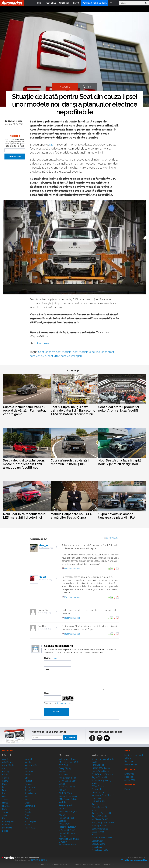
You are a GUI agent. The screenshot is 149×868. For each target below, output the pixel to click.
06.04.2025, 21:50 (46, 629)
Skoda (27, 800)
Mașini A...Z (30, 828)
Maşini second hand (134, 755)
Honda (5, 803)
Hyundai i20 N (98, 801)
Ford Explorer (98, 765)
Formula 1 (129, 789)
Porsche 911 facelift (68, 827)
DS (4, 787)
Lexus (5, 831)
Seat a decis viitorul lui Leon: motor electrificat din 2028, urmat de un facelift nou (24, 464)
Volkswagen (30, 821)
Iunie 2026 (129, 774)
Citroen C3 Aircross (68, 796)
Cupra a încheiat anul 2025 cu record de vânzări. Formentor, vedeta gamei (24, 411)
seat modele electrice (86, 352)
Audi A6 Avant (66, 793)
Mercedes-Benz (32, 765)
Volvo (27, 825)
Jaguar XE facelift (100, 816)
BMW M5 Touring (67, 787)
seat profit (108, 352)
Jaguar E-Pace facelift (102, 813)
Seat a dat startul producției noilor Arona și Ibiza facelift (119, 409)
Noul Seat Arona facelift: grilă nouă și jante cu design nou (120, 462)
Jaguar (5, 812)
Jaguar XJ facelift (100, 777)
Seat (41, 352)
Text (47, 670)
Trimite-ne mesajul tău (134, 860)
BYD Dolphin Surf (67, 830)
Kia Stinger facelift (100, 819)
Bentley (6, 772)
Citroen (5, 778)
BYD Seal (63, 765)
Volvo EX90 (64, 824)
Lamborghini (8, 821)
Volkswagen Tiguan (68, 759)
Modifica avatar (36, 649)
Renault (28, 790)
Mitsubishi (29, 772)
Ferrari (5, 790)
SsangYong (30, 806)
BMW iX (96, 835)
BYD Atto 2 (64, 775)
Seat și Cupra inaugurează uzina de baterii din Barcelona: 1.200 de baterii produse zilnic (73, 411)
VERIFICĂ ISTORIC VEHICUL (95, 3)
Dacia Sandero (98, 844)
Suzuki (28, 812)
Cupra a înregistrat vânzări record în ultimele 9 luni (70, 462)
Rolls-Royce (30, 793)
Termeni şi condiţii (39, 860)
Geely (5, 800)
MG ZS (62, 815)
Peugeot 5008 (65, 805)
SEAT (52, 145)
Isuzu (5, 809)
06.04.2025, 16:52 (46, 613)
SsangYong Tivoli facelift (103, 823)
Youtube (107, 738)
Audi (4, 768)
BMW (5, 775)
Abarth (5, 759)
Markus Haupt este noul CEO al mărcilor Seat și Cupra (71, 516)
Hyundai (6, 806)
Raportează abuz (72, 569)
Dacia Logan (97, 847)
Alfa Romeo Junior (67, 845)
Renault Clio (65, 772)
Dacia (5, 784)
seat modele (64, 352)
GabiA (43, 577)
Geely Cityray (65, 768)
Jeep (4, 815)
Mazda (28, 762)
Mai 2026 (129, 777)
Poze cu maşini (131, 765)
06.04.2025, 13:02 (47, 548)
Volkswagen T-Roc (68, 778)
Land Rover (7, 825)
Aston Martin (8, 765)
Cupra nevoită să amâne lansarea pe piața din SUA (117, 516)
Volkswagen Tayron (68, 812)
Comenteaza (112, 538)
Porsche (28, 784)
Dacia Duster (98, 841)
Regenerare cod (64, 703)
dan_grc (44, 545)
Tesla (27, 815)
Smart (27, 803)
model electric (81, 149)
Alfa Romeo (8, 762)
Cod (46, 693)
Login (111, 3)
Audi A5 (63, 802)
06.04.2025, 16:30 (47, 580)
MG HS (62, 809)
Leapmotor (7, 828)
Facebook (92, 738)
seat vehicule (38, 356)
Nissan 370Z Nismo (101, 768)
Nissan (28, 775)
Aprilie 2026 (130, 780)
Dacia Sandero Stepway (102, 774)
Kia (4, 818)
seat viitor (53, 356)
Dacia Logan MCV (100, 850)
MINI (27, 768)
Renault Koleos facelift (102, 838)
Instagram (100, 738)
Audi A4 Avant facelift (101, 826)
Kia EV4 (63, 790)
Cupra (5, 781)
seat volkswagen (71, 356)
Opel (27, 778)
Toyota (28, 818)
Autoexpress (42, 343)
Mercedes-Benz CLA (69, 762)
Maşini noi (8, 751)
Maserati (28, 759)
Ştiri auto (128, 758)
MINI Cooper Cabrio (68, 799)
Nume (47, 658)
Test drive (129, 761)
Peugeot (28, 781)
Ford (4, 797)
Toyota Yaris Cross (100, 771)
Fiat (4, 793)
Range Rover (30, 787)
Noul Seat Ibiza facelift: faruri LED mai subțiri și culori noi (24, 516)
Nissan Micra (98, 792)
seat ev (50, 352)
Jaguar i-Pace (98, 804)
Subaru (28, 809)
